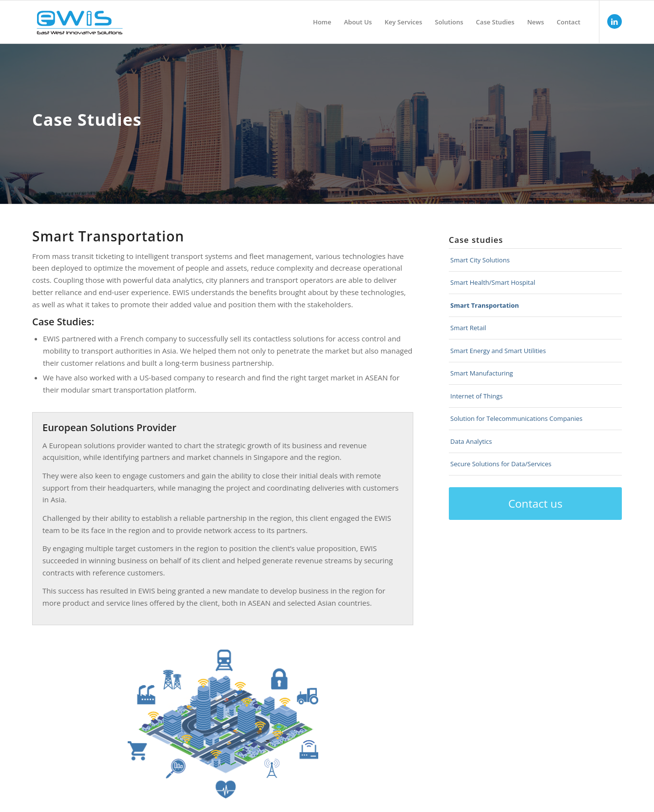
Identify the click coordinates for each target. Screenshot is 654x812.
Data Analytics (471, 441)
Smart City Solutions (480, 260)
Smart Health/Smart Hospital (493, 282)
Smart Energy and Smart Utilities (498, 351)
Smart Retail (468, 328)
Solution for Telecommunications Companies (516, 418)
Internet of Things (476, 396)
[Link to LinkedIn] (615, 21)
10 (230, 731)
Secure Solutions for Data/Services (501, 464)
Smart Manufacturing (482, 373)
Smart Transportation (485, 305)
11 (313, 700)
